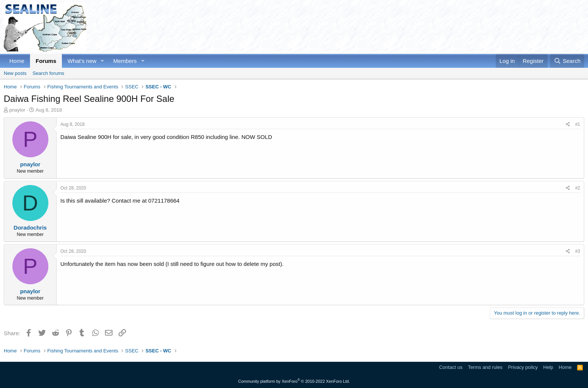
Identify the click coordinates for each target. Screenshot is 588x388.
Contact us (451, 367)
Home (17, 61)
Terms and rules (485, 367)
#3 (578, 251)
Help (548, 367)
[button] (102, 61)
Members (125, 61)
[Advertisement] (448, 27)
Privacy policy (523, 367)
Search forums (49, 73)
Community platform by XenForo (294, 381)
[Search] (567, 61)
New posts (15, 73)
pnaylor (17, 110)
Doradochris (30, 228)
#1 (578, 124)
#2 (578, 188)
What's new (82, 61)
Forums (46, 61)
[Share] (568, 125)
